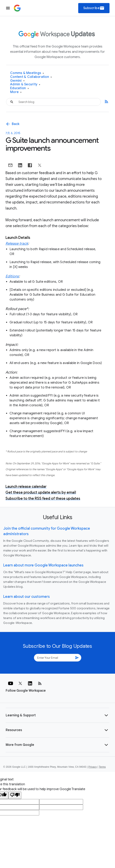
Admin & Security (25, 84)
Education (20, 88)
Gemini (17, 81)
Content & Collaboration (31, 77)
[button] (57, 715)
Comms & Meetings (27, 73)
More (16, 92)
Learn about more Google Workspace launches (43, 565)
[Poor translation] (15, 795)
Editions (12, 276)
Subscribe (94, 8)
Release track (17, 243)
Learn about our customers (27, 597)
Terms (102, 767)
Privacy (93, 767)
